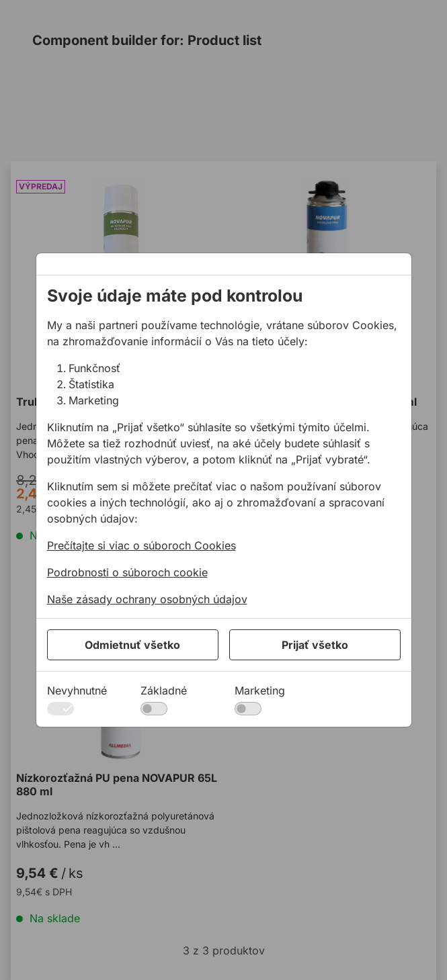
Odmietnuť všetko (132, 645)
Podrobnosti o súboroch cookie (127, 572)
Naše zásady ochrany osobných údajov (147, 599)
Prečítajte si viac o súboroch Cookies (141, 545)
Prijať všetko (315, 645)
